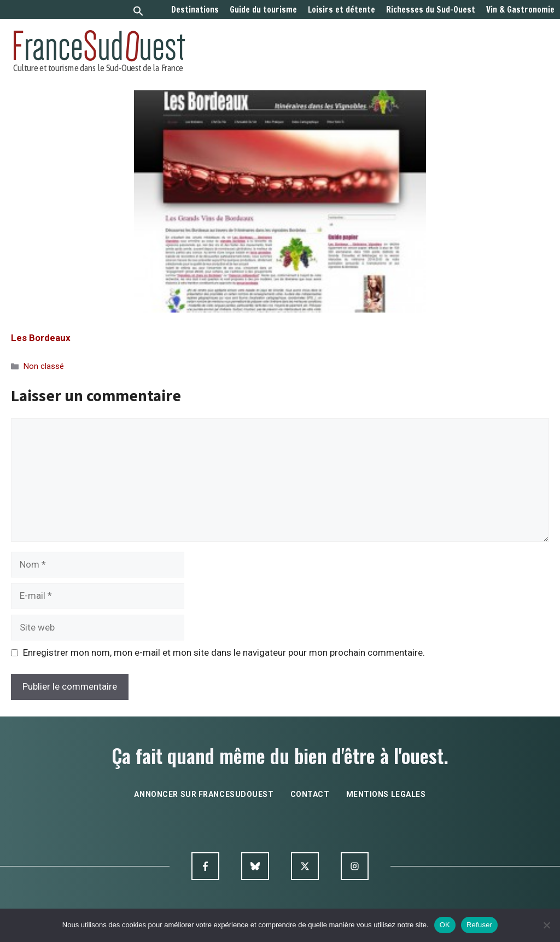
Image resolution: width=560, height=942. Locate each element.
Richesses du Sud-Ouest (431, 10)
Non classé (44, 366)
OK (445, 925)
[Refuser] (546, 925)
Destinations (195, 10)
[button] (138, 12)
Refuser (479, 925)
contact (310, 794)
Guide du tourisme (263, 10)
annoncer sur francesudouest (204, 794)
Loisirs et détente (342, 10)
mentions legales (386, 794)
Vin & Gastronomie (520, 10)
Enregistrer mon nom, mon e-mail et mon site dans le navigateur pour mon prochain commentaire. (224, 652)
